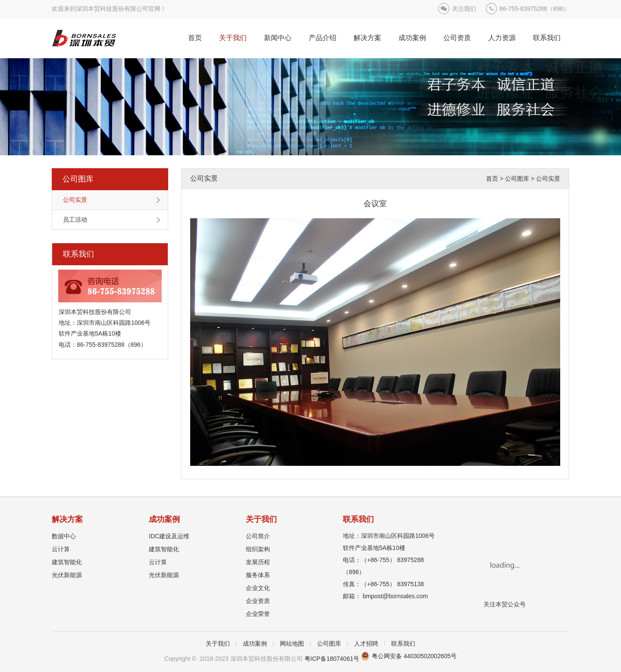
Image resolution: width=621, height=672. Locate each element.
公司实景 (75, 200)
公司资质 (457, 38)
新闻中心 (278, 38)
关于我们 (233, 38)
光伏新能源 (67, 575)
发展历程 (258, 562)
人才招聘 (366, 644)
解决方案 (367, 38)
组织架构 (258, 549)
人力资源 (502, 38)
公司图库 (78, 179)
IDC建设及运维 (169, 536)
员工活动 (75, 220)
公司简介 (258, 536)
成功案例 (412, 38)
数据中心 (64, 536)
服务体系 (258, 575)
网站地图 (292, 644)
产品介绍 (323, 38)
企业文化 (258, 588)
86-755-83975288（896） (534, 9)
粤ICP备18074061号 (332, 659)
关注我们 (464, 9)
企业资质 (258, 601)
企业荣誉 (258, 614)
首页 (195, 38)
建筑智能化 (67, 562)
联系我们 (547, 38)
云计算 (61, 549)
